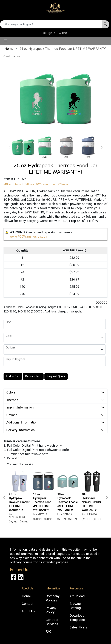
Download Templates (77, 618)
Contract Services (52, 622)
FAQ (49, 632)
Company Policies (53, 598)
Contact (28, 604)
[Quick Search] (51, 24)
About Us (28, 611)
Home (26, 596)
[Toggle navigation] (5, 41)
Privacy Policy (51, 610)
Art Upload (77, 596)
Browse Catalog (75, 606)
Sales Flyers (78, 627)
